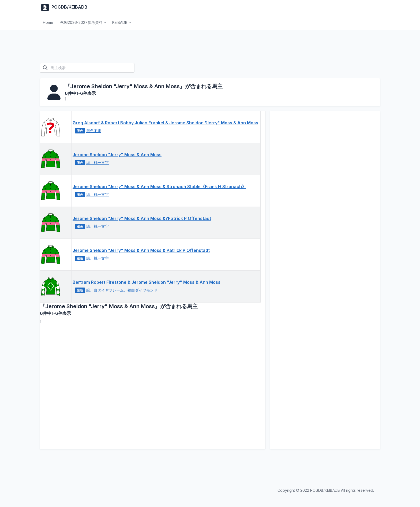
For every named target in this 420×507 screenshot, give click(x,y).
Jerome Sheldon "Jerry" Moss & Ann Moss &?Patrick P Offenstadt (142, 218)
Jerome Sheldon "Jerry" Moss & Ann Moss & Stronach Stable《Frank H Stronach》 (159, 187)
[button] (83, 23)
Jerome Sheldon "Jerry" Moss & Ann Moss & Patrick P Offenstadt (141, 250)
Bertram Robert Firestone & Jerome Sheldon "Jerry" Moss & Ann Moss (147, 282)
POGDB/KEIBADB (63, 8)
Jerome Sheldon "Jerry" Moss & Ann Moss (117, 155)
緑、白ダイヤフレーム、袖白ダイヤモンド (122, 290)
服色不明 (94, 131)
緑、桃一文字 (97, 163)
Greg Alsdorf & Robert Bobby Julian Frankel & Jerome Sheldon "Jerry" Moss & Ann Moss (165, 123)
